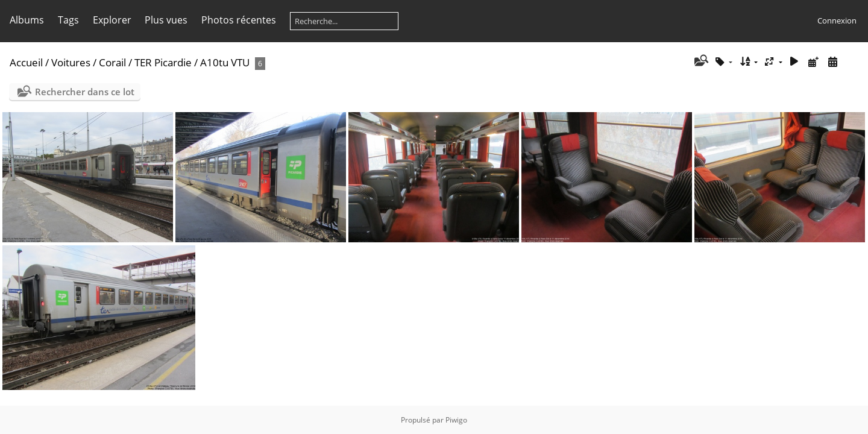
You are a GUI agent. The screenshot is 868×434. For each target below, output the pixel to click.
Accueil (26, 62)
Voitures (71, 62)
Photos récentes (239, 20)
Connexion (837, 20)
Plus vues (166, 20)
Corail (112, 62)
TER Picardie (163, 62)
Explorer (112, 20)
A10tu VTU (225, 62)
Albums (27, 20)
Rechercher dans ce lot (85, 92)
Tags (68, 20)
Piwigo (456, 420)
